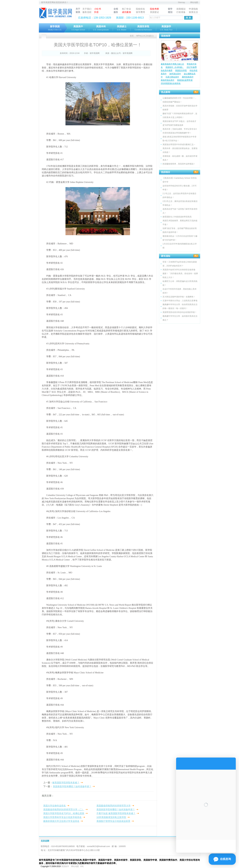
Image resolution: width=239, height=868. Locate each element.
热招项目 (166, 172)
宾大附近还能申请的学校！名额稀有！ (179, 297)
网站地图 (194, 2)
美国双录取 (143, 28)
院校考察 (154, 9)
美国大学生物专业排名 (55, 806)
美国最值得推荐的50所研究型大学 (114, 806)
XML (82, 866)
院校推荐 (166, 36)
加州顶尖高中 (175, 74)
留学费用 (140, 12)
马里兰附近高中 (172, 77)
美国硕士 (122, 28)
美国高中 (78, 28)
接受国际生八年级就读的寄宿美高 (177, 217)
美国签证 (154, 12)
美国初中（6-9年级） (175, 67)
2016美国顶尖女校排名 (171, 83)
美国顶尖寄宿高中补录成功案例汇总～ (179, 145)
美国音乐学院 (181, 70)
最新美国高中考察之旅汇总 (172, 64)
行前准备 (181, 12)
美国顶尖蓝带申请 (185, 80)
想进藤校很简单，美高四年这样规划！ (179, 164)
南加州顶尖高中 (168, 80)
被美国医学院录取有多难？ (66, 783)
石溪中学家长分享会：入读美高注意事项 (180, 301)
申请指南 (193, 9)
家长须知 (166, 256)
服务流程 (87, 12)
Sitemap (181, 2)
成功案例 (126, 12)
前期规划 (181, 9)
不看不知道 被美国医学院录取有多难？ (116, 813)
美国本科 (101, 28)
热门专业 (126, 9)
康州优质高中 (188, 77)
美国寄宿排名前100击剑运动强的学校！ (180, 312)
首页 (132, 36)
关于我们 (87, 9)
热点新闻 (166, 92)
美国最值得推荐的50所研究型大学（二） (64, 809)
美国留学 (65, 866)
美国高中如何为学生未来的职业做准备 (179, 270)
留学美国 (55, 28)
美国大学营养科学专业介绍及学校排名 (62, 817)
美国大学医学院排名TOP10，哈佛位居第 (64, 813)
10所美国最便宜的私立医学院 (111, 817)
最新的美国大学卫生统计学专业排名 (61, 821)
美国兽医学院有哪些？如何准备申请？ (72, 786)
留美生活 (193, 12)
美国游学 (166, 28)
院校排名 (140, 9)
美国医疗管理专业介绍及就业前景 (113, 821)
